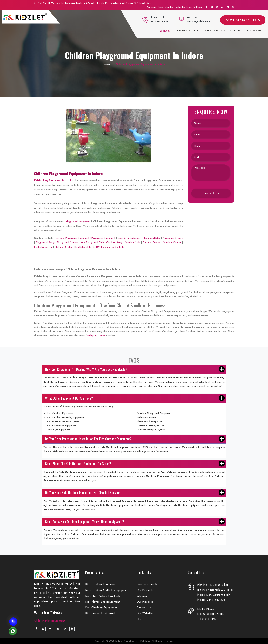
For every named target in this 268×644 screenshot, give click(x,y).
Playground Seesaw (173, 238)
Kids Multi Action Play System (104, 596)
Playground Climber (67, 243)
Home (165, 31)
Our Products (213, 31)
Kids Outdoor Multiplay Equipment (107, 590)
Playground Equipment (78, 222)
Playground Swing (45, 243)
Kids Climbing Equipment (101, 608)
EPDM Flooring (101, 247)
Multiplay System (43, 247)
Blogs (140, 619)
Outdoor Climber (172, 243)
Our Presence (145, 602)
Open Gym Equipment (129, 238)
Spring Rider (118, 247)
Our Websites (145, 613)
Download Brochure (243, 20)
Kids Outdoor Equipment (101, 584)
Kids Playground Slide (92, 243)
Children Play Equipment (49, 621)
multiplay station (96, 336)
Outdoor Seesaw (151, 243)
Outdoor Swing (114, 243)
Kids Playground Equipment (103, 602)
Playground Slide (152, 238)
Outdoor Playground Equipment (72, 238)
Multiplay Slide (83, 247)
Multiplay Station (64, 247)
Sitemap (235, 31)
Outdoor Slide (132, 243)
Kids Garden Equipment (100, 613)
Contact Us (144, 608)
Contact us (253, 31)
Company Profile (187, 31)
